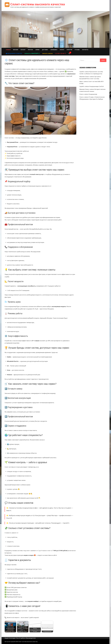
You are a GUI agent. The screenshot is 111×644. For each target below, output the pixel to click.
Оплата (62, 50)
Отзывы (77, 50)
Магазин (16, 50)
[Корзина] (69, 54)
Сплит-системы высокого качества (38, 4)
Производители (31, 638)
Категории (12, 638)
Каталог (23, 50)
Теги (17, 638)
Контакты (85, 50)
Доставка (45, 50)
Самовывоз (54, 50)
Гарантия (69, 50)
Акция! (7, 638)
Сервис (37, 50)
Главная (8, 50)
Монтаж (30, 50)
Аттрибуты (22, 638)
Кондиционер (93, 94)
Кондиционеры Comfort (97, 86)
